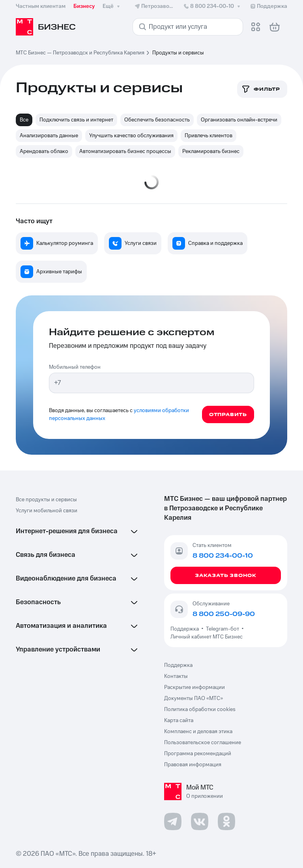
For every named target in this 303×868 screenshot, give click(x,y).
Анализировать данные (49, 136)
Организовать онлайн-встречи (239, 120)
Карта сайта (179, 721)
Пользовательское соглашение (203, 743)
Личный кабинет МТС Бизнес (207, 637)
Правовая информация (193, 765)
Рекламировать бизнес (211, 151)
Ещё (112, 6)
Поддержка (186, 629)
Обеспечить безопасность (157, 120)
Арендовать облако (44, 151)
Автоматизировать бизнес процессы (125, 151)
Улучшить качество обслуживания (131, 136)
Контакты (176, 676)
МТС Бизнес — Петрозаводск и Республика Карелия (80, 53)
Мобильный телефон (75, 367)
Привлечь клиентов (209, 136)
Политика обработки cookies (200, 709)
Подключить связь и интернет (76, 120)
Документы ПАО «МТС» (194, 698)
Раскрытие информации (195, 687)
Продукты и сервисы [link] (178, 53)
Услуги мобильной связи (47, 511)
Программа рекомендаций (198, 754)
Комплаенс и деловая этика (198, 732)
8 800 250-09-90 (224, 614)
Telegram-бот (223, 629)
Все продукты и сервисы (46, 500)
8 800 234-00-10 (212, 6)
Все (24, 120)
